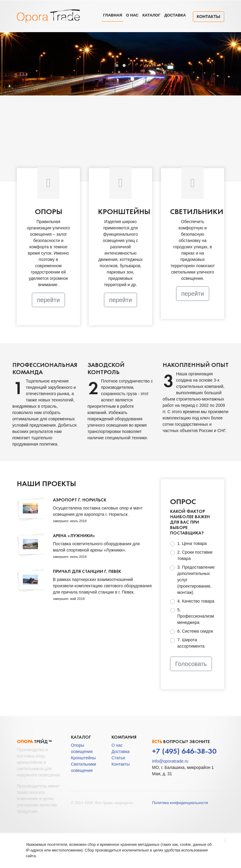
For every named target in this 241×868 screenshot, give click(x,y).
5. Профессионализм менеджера (196, 616)
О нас (132, 15)
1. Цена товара (192, 543)
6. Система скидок (195, 631)
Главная (113, 15)
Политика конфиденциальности (180, 803)
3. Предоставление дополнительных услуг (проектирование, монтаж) (196, 580)
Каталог (151, 15)
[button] (117, 65)
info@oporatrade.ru (170, 761)
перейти (48, 300)
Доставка (175, 15)
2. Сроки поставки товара (195, 555)
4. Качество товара (196, 601)
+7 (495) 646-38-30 (184, 751)
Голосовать (191, 664)
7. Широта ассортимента (191, 643)
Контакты (209, 17)
